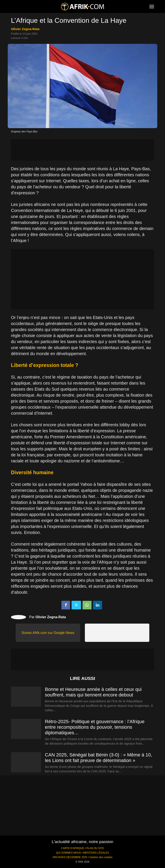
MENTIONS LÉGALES (96, 853)
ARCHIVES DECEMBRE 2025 (70, 857)
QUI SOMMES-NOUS (69, 853)
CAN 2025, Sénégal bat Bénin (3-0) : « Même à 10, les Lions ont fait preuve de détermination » (99, 758)
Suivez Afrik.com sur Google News (48, 633)
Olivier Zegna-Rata (25, 29)
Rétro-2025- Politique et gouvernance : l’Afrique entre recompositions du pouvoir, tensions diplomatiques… (95, 727)
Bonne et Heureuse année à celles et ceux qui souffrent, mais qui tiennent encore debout (93, 692)
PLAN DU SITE (95, 848)
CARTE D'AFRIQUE (73, 848)
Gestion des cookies (101, 857)
